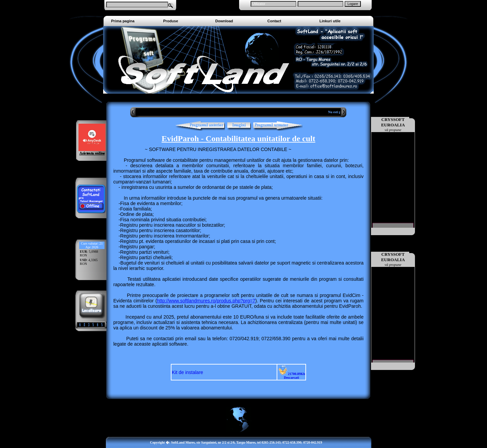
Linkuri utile (330, 21)
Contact (274, 21)
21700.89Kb (291, 376)
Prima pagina (123, 21)
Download (224, 21)
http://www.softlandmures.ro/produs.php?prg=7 (206, 301)
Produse (171, 21)
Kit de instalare (188, 372)
